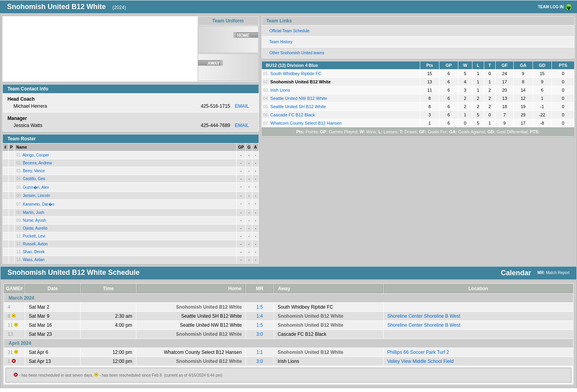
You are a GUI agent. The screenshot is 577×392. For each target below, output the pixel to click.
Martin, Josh (33, 213)
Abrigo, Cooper (36, 155)
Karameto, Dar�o (39, 204)
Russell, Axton (35, 244)
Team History (281, 42)
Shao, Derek (34, 252)
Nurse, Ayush (34, 220)
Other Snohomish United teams (297, 53)
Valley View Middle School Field (420, 361)
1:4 (260, 316)
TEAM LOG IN (551, 7)
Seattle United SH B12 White (298, 107)
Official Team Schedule (290, 31)
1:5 (260, 307)
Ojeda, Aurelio (35, 228)
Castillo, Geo (34, 179)
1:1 (260, 352)
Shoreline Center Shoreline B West (424, 316)
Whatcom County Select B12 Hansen (306, 123)
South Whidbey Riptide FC (296, 74)
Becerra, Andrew (37, 163)
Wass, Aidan (34, 260)
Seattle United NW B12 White (299, 98)
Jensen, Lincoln (37, 196)
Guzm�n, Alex (36, 187)
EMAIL (242, 106)
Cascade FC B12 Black (293, 115)
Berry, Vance (34, 171)
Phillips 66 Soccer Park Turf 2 (418, 352)
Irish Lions (280, 90)
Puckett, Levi (34, 236)
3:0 (260, 334)
